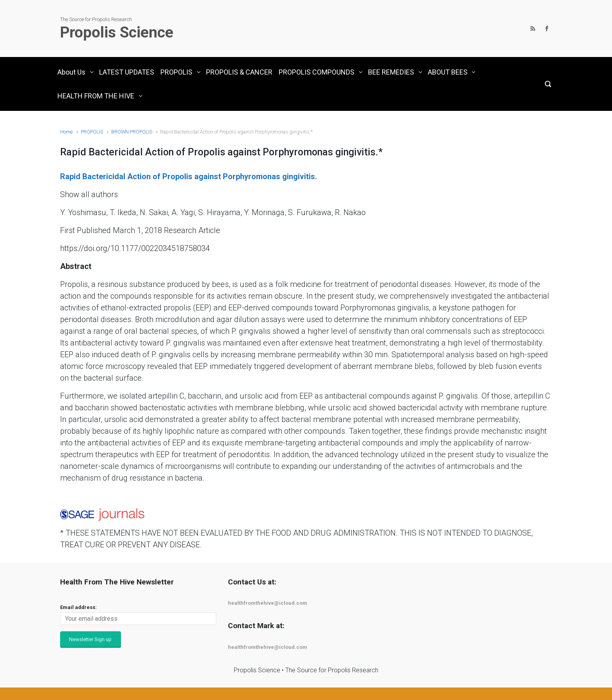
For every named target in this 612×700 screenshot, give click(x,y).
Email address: (78, 607)
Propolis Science (117, 32)
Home (66, 132)
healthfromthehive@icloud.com (268, 603)
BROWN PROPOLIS (132, 132)
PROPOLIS (92, 132)
